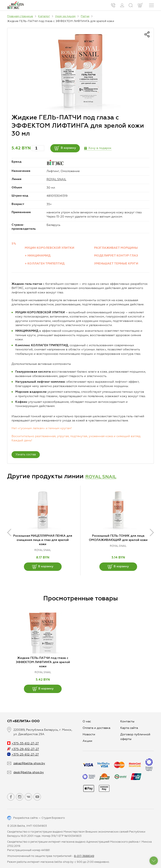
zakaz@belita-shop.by (29, 763)
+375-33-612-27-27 (23, 743)
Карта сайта (129, 728)
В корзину (72, 148)
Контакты (127, 721)
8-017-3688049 (84, 856)
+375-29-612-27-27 (23, 749)
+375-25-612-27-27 (23, 755)
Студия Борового (53, 818)
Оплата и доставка (96, 728)
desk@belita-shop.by (29, 772)
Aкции (87, 741)
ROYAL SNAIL (56, 179)
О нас (87, 721)
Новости (89, 734)
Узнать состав (26, 454)
